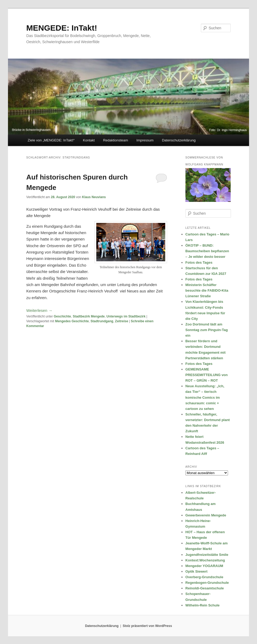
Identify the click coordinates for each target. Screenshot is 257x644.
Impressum (145, 140)
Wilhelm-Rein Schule (202, 605)
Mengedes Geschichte (72, 321)
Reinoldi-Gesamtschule (205, 588)
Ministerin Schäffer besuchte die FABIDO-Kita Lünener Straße (207, 290)
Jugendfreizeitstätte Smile (207, 555)
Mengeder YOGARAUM (204, 566)
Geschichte (62, 316)
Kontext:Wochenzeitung (205, 560)
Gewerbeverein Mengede (206, 515)
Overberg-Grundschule (204, 577)
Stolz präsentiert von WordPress (147, 626)
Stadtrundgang (102, 321)
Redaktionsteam (115, 140)
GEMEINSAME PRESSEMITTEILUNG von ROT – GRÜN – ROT (207, 375)
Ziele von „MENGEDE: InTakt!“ (51, 140)
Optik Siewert (196, 571)
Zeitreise (121, 321)
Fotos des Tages (199, 262)
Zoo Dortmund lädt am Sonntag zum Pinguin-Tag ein (207, 330)
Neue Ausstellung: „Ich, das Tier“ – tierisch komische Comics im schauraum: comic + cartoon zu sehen (205, 397)
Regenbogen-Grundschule (207, 583)
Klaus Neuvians (94, 197)
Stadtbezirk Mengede (89, 316)
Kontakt (89, 140)
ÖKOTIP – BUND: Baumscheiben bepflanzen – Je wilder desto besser (207, 251)
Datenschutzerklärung (179, 140)
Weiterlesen (39, 310)
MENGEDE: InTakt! (62, 28)
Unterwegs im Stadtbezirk (126, 316)
